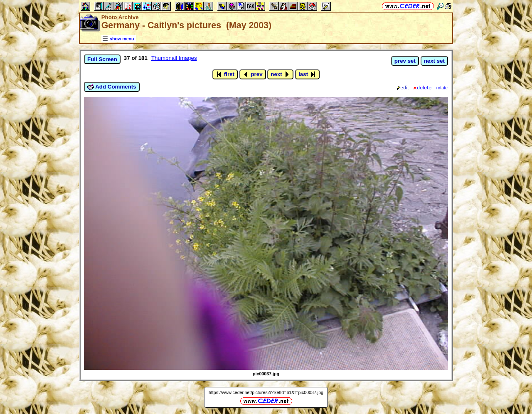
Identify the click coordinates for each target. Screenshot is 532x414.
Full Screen (102, 59)
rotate (442, 88)
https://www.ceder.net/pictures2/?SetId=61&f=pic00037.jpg (266, 392)
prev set (405, 61)
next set (434, 61)
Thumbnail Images (174, 58)
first (225, 74)
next (280, 74)
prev (253, 74)
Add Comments (112, 87)
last (307, 74)
